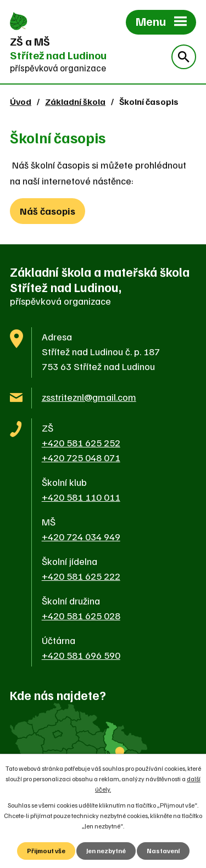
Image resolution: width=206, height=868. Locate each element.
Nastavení (163, 851)
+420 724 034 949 (81, 536)
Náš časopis (48, 211)
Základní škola (75, 101)
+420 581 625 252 (81, 443)
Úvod (21, 101)
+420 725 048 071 (81, 457)
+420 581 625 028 (81, 615)
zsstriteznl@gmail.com (89, 397)
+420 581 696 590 (81, 655)
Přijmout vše (46, 851)
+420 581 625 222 (81, 576)
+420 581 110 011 (81, 497)
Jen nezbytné (106, 851)
